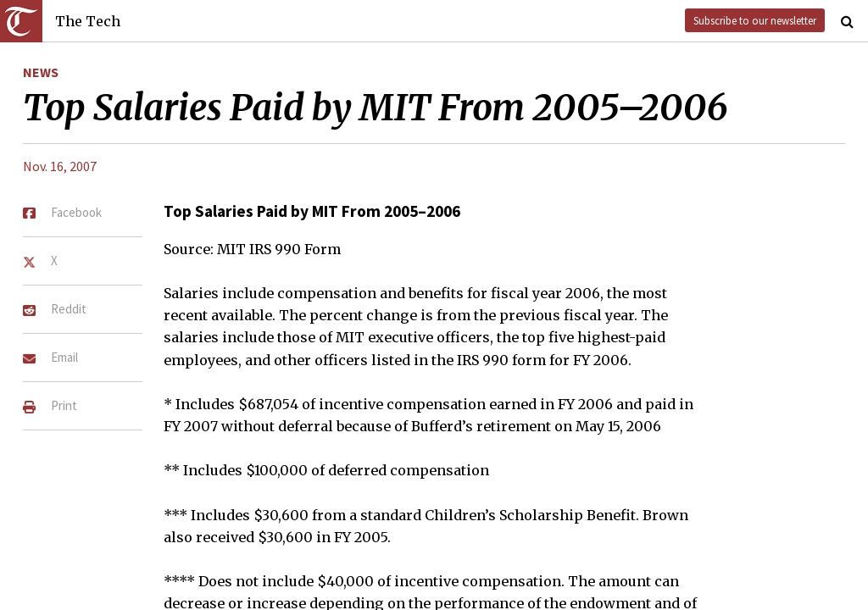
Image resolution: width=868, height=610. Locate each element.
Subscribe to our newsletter (755, 20)
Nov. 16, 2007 (60, 166)
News (41, 72)
